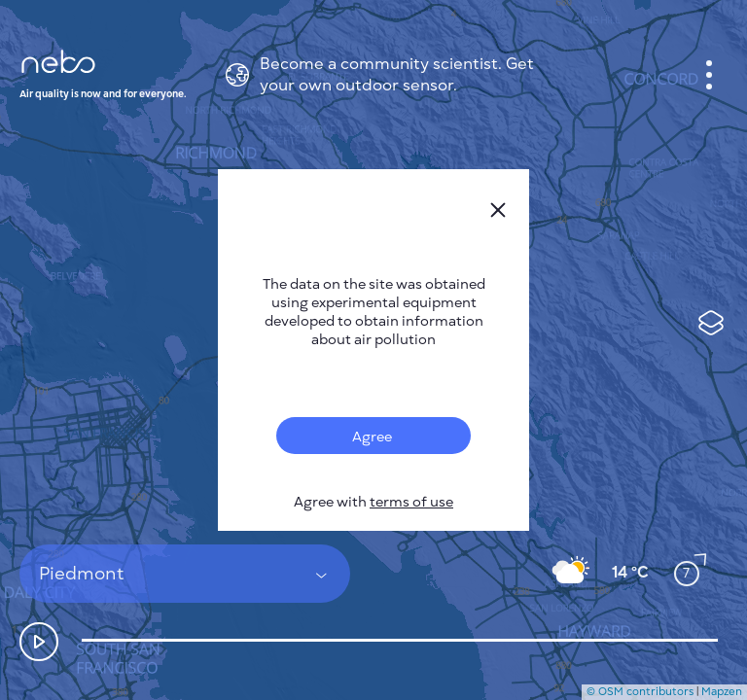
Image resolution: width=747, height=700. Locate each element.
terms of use (411, 502)
